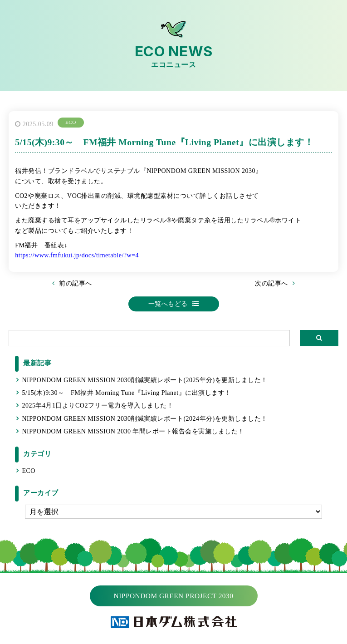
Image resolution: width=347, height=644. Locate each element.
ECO (29, 471)
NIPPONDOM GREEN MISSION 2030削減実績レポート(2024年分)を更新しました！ (144, 419)
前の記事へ (76, 283)
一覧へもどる (168, 304)
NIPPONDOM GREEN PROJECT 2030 (174, 596)
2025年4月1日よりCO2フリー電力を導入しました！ (98, 406)
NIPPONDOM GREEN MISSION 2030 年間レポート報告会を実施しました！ (133, 431)
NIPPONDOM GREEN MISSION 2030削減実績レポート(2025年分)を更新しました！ (144, 380)
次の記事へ (271, 283)
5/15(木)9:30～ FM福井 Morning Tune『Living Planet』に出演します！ (126, 393)
